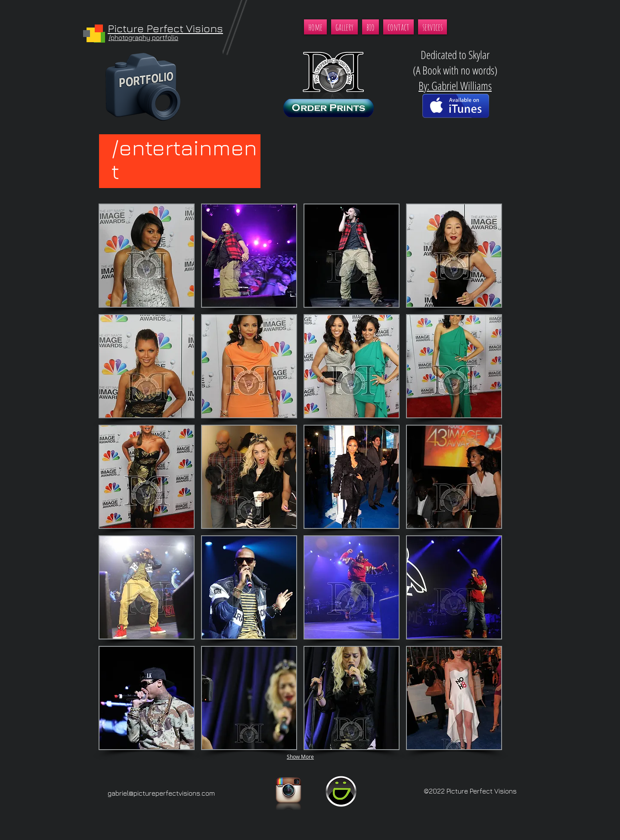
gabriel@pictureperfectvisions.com (161, 793)
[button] (147, 256)
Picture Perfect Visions (165, 28)
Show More (300, 757)
